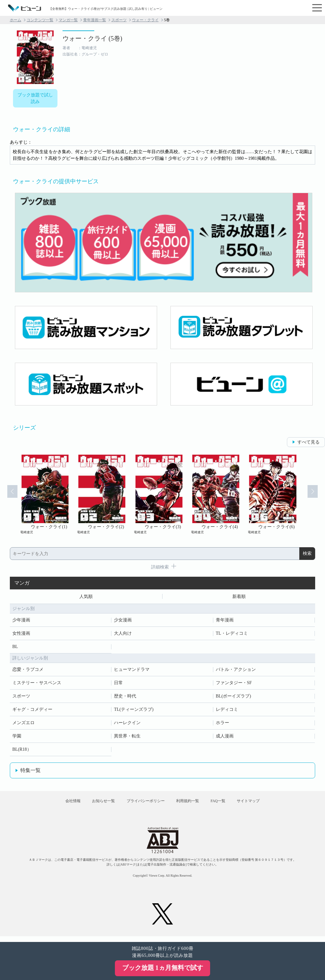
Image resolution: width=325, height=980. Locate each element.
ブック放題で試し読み (35, 98)
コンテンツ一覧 (40, 20)
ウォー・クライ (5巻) (92, 38)
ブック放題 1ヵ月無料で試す (163, 968)
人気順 (86, 597)
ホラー (222, 724)
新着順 (239, 597)
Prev (9, 495)
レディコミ (227, 711)
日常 (118, 684)
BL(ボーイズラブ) (233, 697)
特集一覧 (30, 772)
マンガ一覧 (68, 20)
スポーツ (119, 20)
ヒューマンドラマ (132, 671)
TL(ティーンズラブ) (134, 711)
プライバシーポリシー (143, 805)
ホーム (16, 20)
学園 (17, 737)
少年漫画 (21, 621)
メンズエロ (23, 724)
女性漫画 (21, 635)
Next (316, 495)
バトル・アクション (236, 671)
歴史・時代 (125, 697)
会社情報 (61, 805)
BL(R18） (22, 751)
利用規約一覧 (190, 805)
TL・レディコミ (232, 635)
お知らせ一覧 (96, 805)
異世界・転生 (127, 737)
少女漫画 (123, 621)
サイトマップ (260, 805)
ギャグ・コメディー (32, 711)
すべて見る (308, 442)
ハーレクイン (127, 724)
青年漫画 (225, 621)
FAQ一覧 (225, 805)
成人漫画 (225, 737)
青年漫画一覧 (95, 20)
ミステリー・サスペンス (37, 684)
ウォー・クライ (145, 20)
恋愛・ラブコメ (28, 671)
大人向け (123, 635)
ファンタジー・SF (234, 684)
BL (15, 648)
